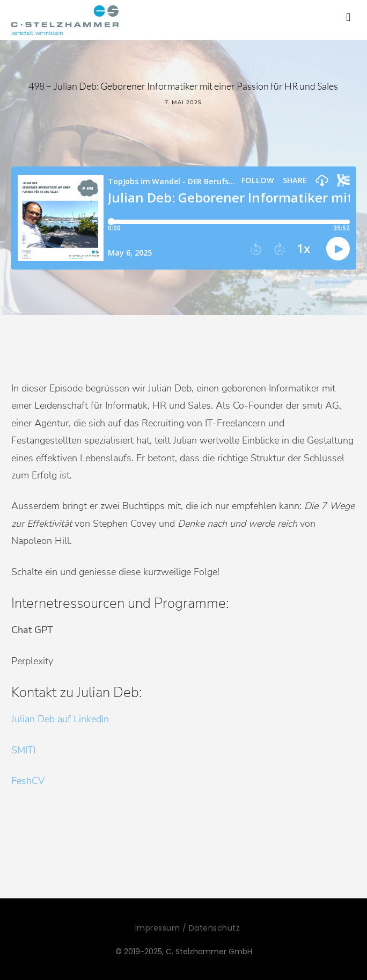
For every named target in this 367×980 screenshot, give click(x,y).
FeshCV (28, 781)
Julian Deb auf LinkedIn (60, 719)
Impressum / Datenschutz (188, 928)
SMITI (23, 750)
